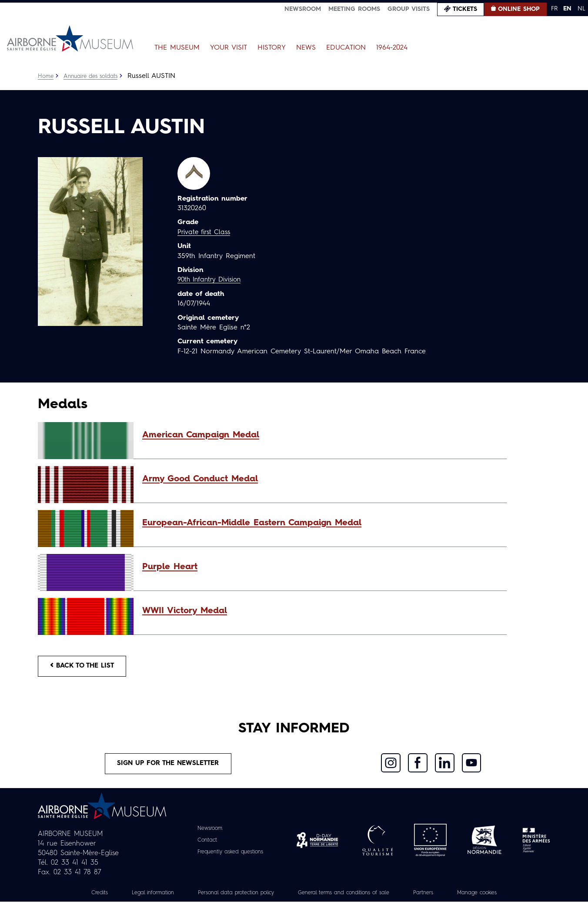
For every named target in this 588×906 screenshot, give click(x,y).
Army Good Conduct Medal (200, 479)
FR (554, 9)
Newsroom (303, 9)
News (306, 48)
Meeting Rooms (354, 9)
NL (581, 9)
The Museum (177, 48)
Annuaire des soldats (95, 76)
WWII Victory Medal (185, 611)
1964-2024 (392, 48)
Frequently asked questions (230, 856)
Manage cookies (496, 897)
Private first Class (205, 232)
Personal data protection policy (228, 897)
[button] (320, 435)
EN (567, 9)
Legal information (136, 897)
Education (346, 48)
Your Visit (229, 48)
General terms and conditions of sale (349, 897)
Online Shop (519, 9)
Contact (203, 844)
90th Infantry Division (212, 280)
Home (46, 76)
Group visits (409, 9)
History (272, 48)
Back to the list (86, 667)
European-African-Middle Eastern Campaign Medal (252, 523)
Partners (438, 897)
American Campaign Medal (201, 435)
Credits (78, 897)
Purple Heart (170, 567)
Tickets (465, 9)
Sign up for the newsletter (168, 767)
